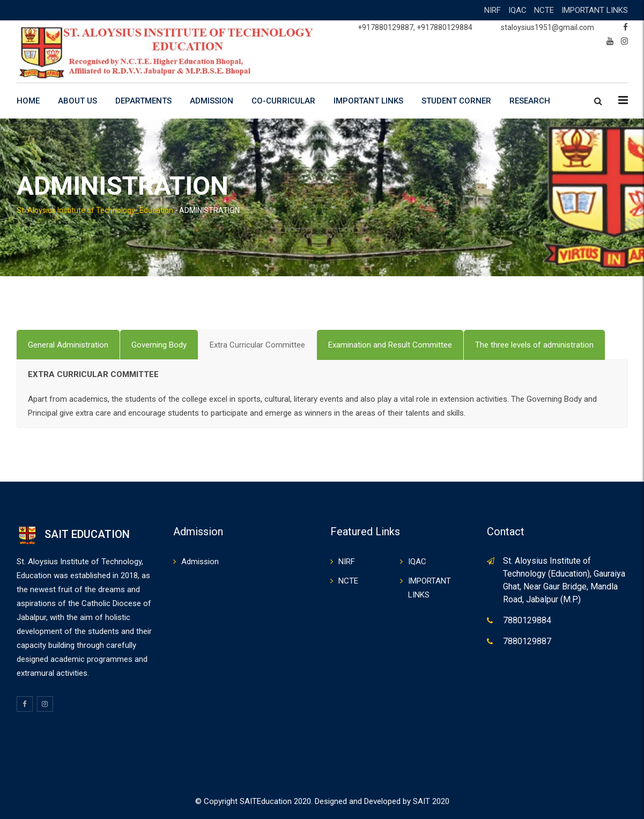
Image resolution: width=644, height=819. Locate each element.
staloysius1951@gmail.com (547, 27)
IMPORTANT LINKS (595, 10)
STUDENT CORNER (456, 101)
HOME (28, 101)
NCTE (544, 10)
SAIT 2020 (431, 801)
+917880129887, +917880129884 (415, 27)
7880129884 (527, 620)
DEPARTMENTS (143, 101)
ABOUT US (77, 101)
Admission (200, 562)
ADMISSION (212, 101)
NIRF (493, 10)
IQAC (517, 10)
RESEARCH (530, 101)
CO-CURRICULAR (283, 101)
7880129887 (527, 641)
